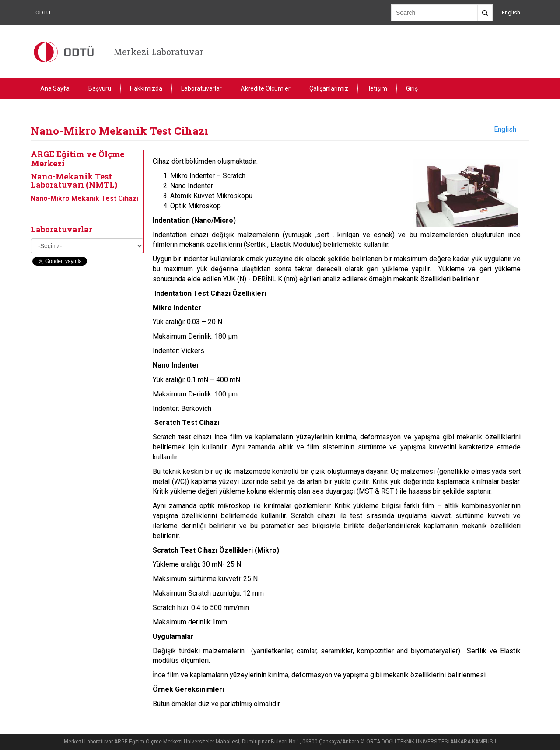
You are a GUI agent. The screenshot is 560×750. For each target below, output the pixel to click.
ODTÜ (43, 12)
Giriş (412, 88)
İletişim (377, 88)
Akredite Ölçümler (266, 88)
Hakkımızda (146, 88)
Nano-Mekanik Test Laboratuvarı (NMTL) (74, 181)
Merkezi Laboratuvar (159, 52)
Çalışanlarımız (329, 88)
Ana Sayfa (55, 88)
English (511, 12)
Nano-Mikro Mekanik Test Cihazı (84, 198)
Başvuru (100, 88)
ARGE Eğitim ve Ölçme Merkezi (77, 158)
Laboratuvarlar (201, 88)
